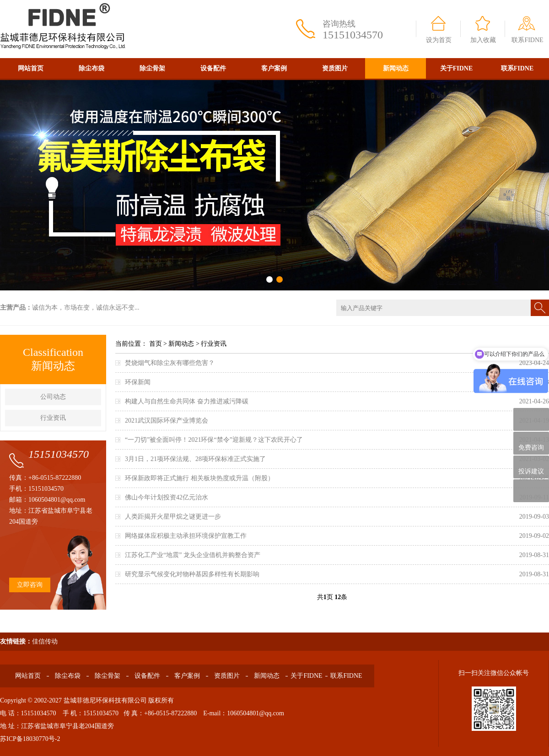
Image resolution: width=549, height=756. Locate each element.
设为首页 (439, 40)
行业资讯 (53, 418)
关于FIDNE (457, 68)
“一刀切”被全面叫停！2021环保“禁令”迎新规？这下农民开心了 (214, 440)
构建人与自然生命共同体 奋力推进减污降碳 (187, 401)
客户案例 (274, 68)
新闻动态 (396, 68)
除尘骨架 (152, 68)
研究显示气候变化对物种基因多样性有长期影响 (192, 574)
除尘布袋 (91, 68)
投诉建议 (531, 467)
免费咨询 (531, 443)
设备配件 (213, 68)
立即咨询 (30, 585)
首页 (156, 344)
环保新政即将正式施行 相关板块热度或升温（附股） (199, 478)
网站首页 (31, 68)
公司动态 (53, 397)
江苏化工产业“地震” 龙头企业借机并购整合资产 (193, 555)
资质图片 (335, 68)
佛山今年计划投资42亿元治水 (167, 497)
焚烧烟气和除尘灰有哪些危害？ (170, 363)
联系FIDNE (527, 40)
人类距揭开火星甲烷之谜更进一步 (173, 517)
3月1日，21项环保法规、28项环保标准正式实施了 (195, 459)
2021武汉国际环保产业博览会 (167, 421)
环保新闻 (138, 382)
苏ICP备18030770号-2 (30, 739)
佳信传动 (45, 641)
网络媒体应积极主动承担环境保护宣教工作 (186, 536)
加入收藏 (483, 40)
